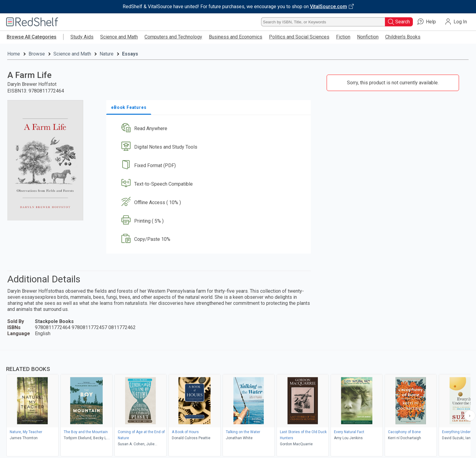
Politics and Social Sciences (299, 37)
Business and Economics (236, 37)
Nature (107, 54)
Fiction (343, 37)
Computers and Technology (173, 37)
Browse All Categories (32, 37)
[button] (210, 129)
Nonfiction (368, 37)
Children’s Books (403, 37)
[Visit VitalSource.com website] (238, 7)
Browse (37, 54)
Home (14, 54)
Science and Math (119, 37)
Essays (130, 54)
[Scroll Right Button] (470, 416)
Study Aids (82, 37)
